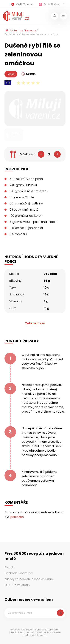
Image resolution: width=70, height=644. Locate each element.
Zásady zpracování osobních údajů (29, 579)
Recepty (31, 30)
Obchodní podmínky (19, 573)
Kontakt (10, 567)
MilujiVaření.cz (14, 30)
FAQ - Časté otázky (17, 585)
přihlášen (17, 517)
